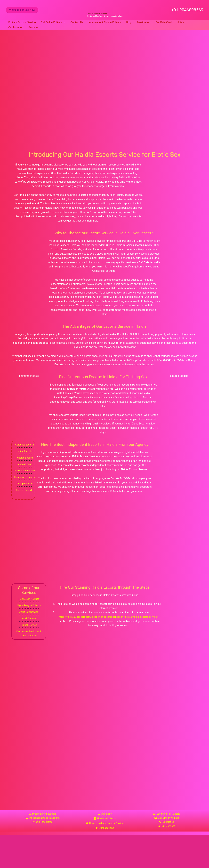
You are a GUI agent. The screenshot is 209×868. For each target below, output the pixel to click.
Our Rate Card (164, 22)
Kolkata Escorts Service (97, 14)
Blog (129, 22)
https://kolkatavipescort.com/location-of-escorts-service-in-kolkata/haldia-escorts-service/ (108, 618)
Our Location (16, 27)
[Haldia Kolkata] (104, 765)
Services (33, 27)
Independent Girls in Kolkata (105, 22)
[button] (22, 10)
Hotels (181, 22)
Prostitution (143, 22)
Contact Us (77, 22)
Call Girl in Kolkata (53, 22)
